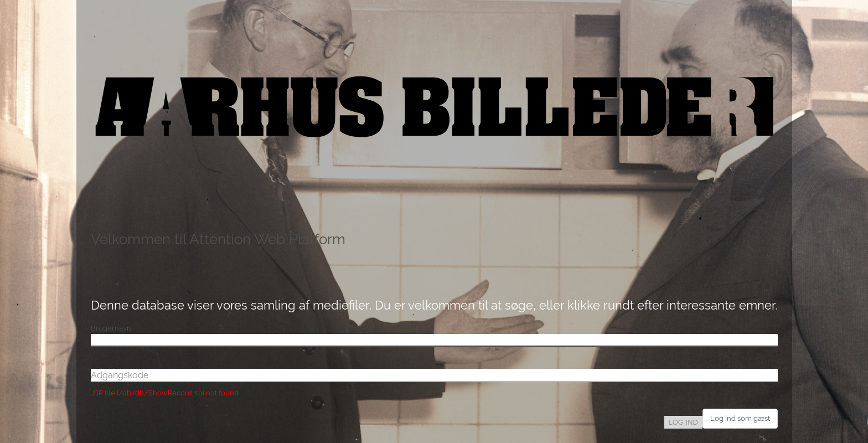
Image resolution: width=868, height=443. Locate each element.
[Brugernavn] (434, 341)
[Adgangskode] (434, 375)
